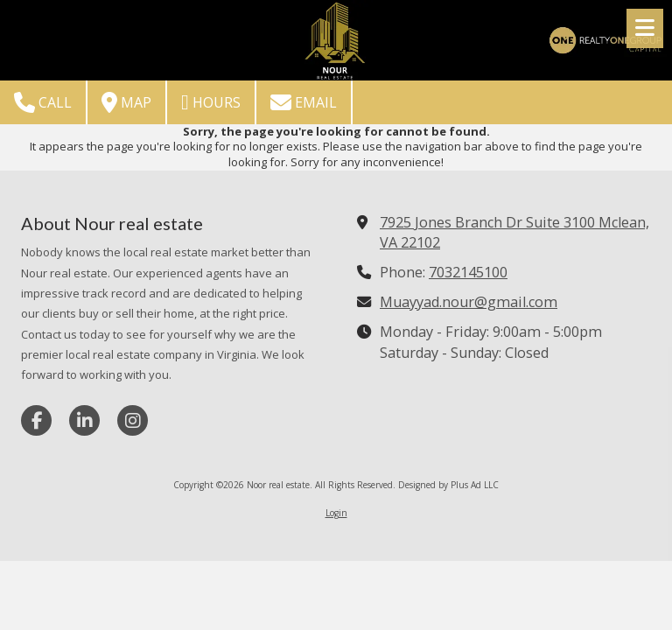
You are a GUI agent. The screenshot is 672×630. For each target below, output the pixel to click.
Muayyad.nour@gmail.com (469, 302)
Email (304, 102)
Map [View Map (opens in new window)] (126, 102)
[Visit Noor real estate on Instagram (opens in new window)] (133, 420)
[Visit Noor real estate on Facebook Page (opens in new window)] (36, 420)
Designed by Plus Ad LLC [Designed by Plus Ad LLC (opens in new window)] (448, 485)
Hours (211, 102)
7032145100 (468, 272)
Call (43, 102)
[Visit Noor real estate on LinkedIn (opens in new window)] (84, 420)
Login (336, 513)
